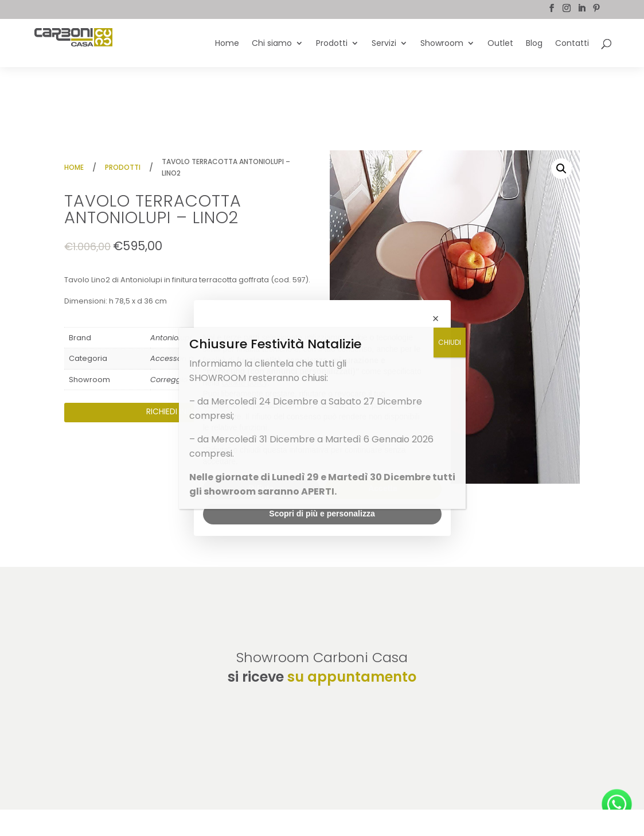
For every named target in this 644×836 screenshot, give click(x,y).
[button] (561, 169)
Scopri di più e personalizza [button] (322, 514)
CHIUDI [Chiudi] (450, 342)
